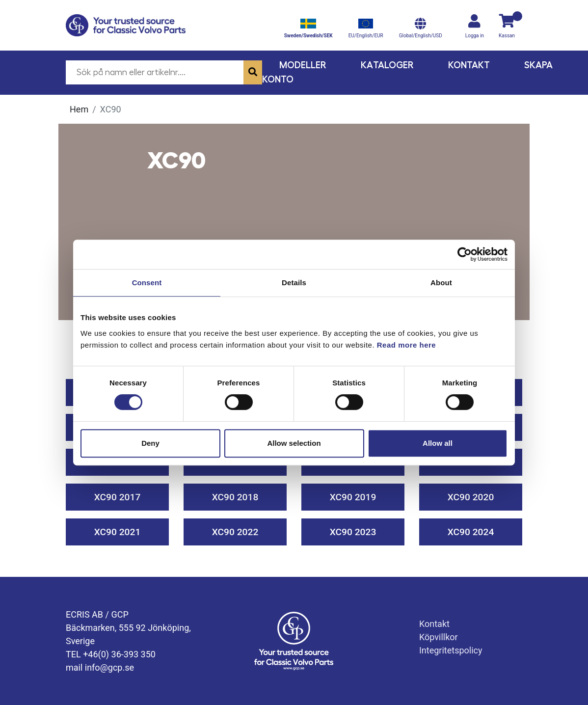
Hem (79, 109)
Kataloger (387, 65)
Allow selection (294, 443)
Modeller (303, 65)
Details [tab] (294, 283)
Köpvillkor (439, 637)
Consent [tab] (147, 283)
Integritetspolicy (451, 650)
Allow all (438, 443)
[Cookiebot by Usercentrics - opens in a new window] (465, 254)
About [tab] (441, 283)
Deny (150, 443)
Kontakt (469, 65)
